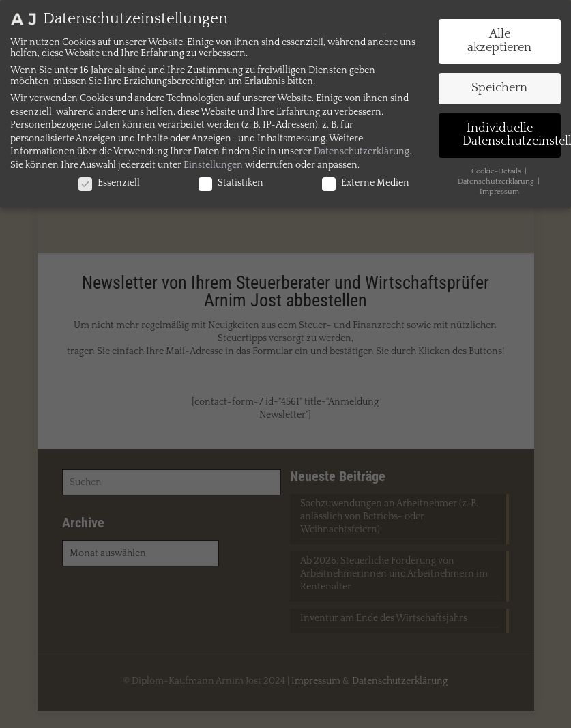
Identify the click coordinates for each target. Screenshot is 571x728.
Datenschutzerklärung (362, 151)
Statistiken (231, 183)
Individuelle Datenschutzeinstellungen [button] (512, 135)
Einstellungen (213, 165)
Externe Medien (366, 183)
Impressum (499, 192)
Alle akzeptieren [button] (499, 41)
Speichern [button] (499, 88)
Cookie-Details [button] (497, 171)
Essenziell (109, 183)
